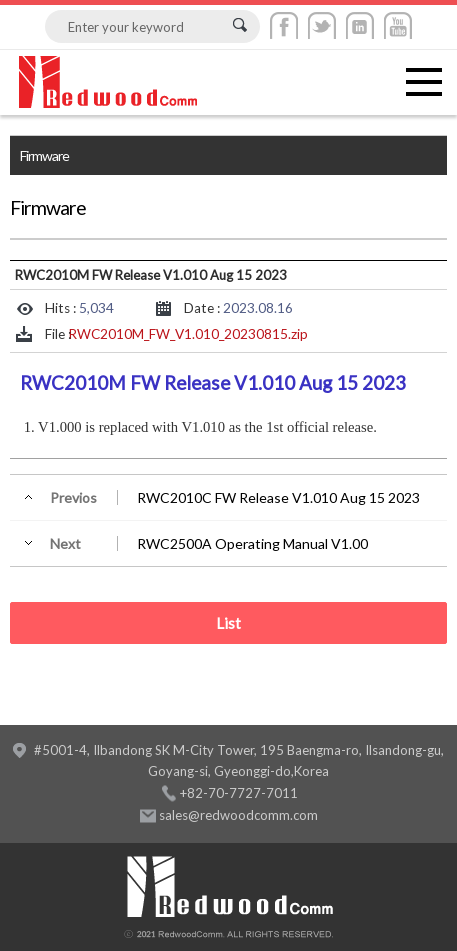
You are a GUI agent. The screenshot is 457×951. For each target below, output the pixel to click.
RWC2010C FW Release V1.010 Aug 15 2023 (278, 497)
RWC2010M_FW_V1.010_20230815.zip (188, 334)
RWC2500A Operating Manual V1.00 (252, 543)
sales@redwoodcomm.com (238, 815)
